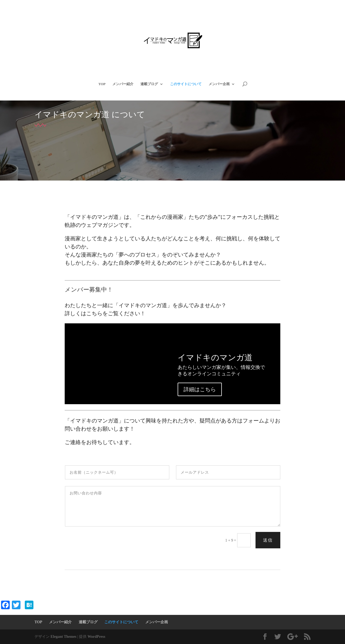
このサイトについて (186, 84)
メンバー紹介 (123, 84)
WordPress (96, 637)
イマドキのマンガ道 (215, 357)
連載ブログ (149, 84)
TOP (102, 84)
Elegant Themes (64, 637)
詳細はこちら (200, 389)
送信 (268, 540)
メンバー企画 (219, 84)
